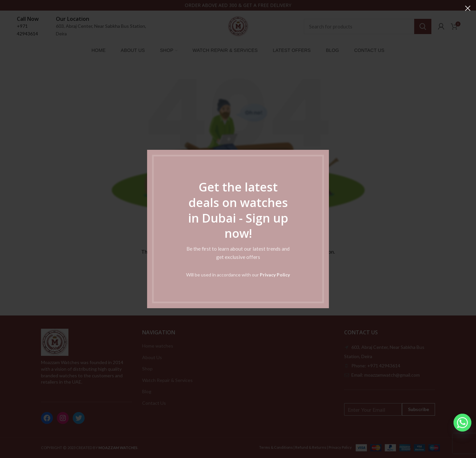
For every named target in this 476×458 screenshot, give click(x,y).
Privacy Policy (275, 275)
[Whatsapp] (462, 423)
